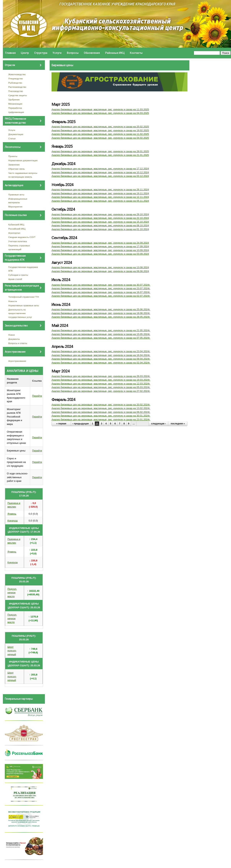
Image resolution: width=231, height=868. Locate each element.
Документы (14, 339)
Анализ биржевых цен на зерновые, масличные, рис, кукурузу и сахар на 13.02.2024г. (101, 408)
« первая (61, 424)
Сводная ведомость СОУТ (22, 237)
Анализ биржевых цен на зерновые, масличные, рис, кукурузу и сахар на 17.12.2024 (100, 169)
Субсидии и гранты (18, 275)
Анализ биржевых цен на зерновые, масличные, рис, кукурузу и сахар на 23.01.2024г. (101, 419)
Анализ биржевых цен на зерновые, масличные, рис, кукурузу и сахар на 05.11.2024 (100, 201)
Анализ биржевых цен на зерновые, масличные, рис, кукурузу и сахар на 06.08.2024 (100, 271)
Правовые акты (16, 195)
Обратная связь (17, 169)
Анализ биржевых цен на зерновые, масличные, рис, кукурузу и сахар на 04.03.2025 (100, 113)
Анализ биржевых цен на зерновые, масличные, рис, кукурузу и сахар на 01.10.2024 (100, 229)
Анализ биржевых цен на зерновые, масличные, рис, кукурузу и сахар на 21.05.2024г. (101, 330)
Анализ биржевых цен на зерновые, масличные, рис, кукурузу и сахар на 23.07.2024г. (101, 288)
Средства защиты (18, 95)
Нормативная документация (23, 160)
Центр (25, 53)
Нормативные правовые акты (24, 305)
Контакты (136, 53)
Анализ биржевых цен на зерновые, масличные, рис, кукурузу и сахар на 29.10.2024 (100, 214)
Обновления (92, 53)
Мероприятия (15, 207)
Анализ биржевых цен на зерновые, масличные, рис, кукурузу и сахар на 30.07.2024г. (101, 285)
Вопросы (73, 53)
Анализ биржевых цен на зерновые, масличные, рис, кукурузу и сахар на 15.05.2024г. (101, 334)
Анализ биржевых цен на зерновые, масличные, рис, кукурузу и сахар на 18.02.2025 (100, 130)
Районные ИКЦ (115, 53)
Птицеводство (16, 79)
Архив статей (15, 279)
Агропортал (14, 233)
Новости (13, 301)
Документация (16, 134)
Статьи (12, 138)
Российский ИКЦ (17, 229)
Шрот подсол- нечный (12, 651)
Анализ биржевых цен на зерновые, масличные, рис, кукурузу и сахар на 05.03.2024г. (101, 387)
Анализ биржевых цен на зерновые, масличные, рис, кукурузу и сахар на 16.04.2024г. (101, 355)
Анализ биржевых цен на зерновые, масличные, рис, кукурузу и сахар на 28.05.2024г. (101, 317)
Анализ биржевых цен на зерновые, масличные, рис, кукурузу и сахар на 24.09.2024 (100, 243)
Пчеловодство (16, 91)
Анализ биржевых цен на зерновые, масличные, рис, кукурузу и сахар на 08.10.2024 (100, 225)
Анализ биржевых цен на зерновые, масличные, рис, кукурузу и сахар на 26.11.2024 (100, 190)
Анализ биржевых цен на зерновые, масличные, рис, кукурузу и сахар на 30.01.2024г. (101, 416)
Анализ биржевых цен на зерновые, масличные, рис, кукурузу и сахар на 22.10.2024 (100, 218)
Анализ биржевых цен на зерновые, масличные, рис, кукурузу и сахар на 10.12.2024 (100, 172)
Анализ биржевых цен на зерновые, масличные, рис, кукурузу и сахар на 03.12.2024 (100, 176)
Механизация (15, 104)
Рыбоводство (15, 83)
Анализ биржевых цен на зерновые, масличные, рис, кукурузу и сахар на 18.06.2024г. (101, 313)
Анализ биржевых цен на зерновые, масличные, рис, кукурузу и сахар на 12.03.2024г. (101, 384)
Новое (12, 335)
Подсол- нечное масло (12, 593)
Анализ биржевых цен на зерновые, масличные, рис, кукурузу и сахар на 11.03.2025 (100, 109)
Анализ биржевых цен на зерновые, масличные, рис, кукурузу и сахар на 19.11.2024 (100, 193)
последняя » (178, 424)
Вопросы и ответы (18, 343)
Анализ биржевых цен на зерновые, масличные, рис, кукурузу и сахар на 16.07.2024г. (101, 292)
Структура (41, 53)
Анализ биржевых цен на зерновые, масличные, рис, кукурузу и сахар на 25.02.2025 (100, 127)
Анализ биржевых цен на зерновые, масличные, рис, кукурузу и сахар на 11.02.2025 (100, 134)
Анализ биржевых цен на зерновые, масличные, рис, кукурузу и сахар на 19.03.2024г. (101, 380)
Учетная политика (18, 241)
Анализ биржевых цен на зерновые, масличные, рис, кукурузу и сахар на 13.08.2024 (100, 267)
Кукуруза (13, 521)
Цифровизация (16, 112)
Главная (10, 53)
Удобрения (14, 100)
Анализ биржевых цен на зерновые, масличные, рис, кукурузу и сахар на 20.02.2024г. (101, 405)
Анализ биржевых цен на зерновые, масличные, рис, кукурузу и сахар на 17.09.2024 (100, 246)
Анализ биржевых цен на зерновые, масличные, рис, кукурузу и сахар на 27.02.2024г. (101, 391)
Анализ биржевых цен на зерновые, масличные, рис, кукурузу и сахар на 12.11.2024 (100, 197)
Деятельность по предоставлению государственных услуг (20, 313)
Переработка (15, 108)
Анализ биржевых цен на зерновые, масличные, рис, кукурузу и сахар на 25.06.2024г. (101, 309)
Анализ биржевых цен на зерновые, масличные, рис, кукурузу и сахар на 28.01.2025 (100, 151)
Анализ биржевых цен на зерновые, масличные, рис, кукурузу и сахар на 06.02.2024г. (101, 412)
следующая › (159, 424)
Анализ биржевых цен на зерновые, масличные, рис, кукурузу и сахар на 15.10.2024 (100, 222)
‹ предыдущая (81, 424)
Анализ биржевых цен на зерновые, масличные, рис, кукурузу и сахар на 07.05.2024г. (101, 338)
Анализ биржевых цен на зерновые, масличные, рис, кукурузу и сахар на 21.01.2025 (100, 155)
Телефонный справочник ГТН (24, 297)
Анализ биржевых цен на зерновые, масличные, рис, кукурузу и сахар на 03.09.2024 (100, 254)
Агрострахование (17, 361)
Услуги (57, 53)
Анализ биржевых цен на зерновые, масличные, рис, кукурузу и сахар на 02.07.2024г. (101, 296)
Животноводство (17, 74)
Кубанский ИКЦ (16, 224)
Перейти (37, 396)
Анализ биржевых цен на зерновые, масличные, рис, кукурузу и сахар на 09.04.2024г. (101, 359)
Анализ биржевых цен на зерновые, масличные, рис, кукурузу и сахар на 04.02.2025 (100, 138)
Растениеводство (17, 87)
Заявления (14, 165)
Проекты (13, 156)
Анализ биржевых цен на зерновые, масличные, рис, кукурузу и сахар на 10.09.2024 (100, 250)
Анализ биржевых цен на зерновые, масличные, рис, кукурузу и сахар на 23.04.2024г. (101, 351)
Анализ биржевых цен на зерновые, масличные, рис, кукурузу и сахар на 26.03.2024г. (101, 376)
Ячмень (12, 514)
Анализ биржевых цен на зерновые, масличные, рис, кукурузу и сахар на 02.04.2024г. (101, 363)
